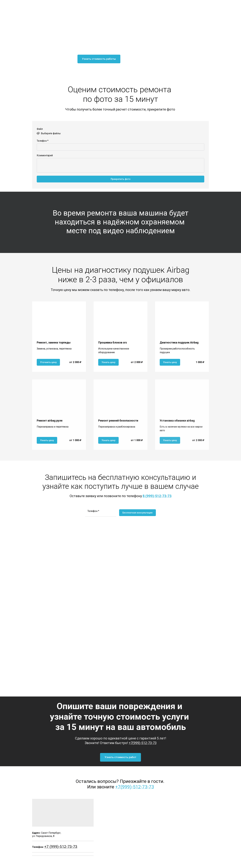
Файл (40, 129)
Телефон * (43, 141)
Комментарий (45, 155)
